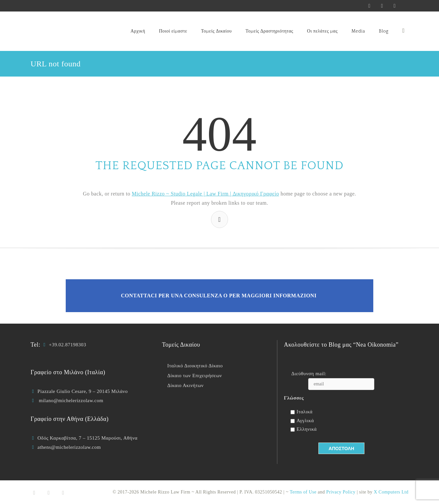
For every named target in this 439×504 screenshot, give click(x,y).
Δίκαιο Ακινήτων (185, 385)
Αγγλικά (305, 421)
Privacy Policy (341, 492)
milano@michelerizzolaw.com (71, 401)
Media (358, 31)
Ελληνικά (307, 429)
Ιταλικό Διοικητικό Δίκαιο (195, 366)
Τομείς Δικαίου (216, 31)
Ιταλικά (304, 412)
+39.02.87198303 (68, 345)
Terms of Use (303, 492)
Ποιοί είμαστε (173, 31)
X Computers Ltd (391, 492)
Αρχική (138, 31)
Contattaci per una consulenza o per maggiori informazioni (219, 296)
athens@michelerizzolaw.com (69, 447)
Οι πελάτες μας (322, 31)
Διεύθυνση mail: (309, 374)
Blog (384, 31)
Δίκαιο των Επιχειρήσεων (195, 376)
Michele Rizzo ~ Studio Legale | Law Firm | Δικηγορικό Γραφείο (205, 194)
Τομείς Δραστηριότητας (269, 31)
